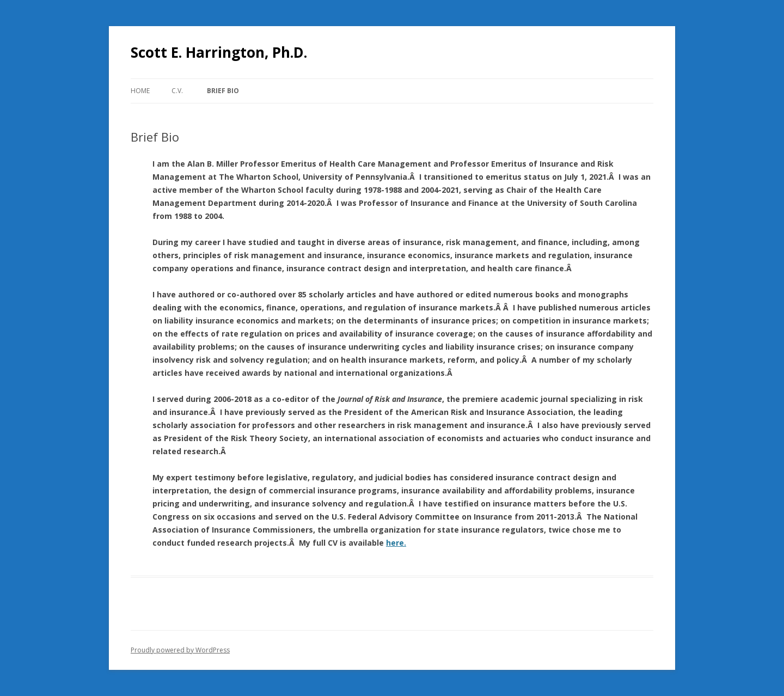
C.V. (177, 91)
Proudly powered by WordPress (180, 650)
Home (140, 91)
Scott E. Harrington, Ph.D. (219, 52)
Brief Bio (223, 91)
